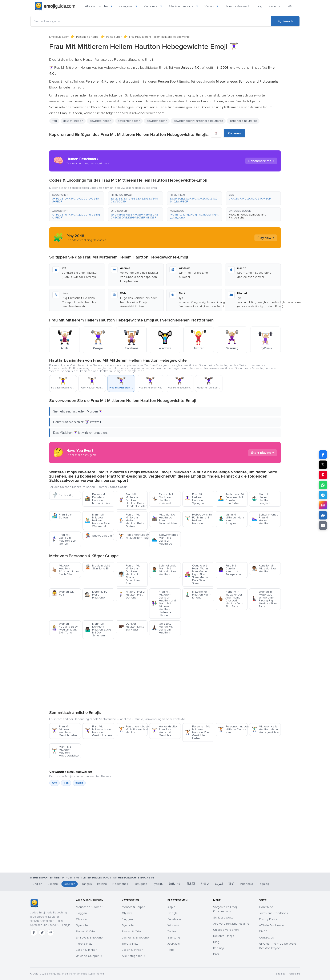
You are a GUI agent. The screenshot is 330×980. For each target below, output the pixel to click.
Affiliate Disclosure (271, 925)
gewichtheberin (157, 121)
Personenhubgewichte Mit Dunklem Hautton (133, 536)
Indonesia (246, 884)
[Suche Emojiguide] (151, 21)
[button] (77, 198)
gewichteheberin (129, 121)
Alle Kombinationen (183, 6)
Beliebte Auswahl (237, 6)
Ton (66, 783)
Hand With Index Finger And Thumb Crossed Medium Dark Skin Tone (230, 599)
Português (140, 884)
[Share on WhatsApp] (323, 485)
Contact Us (266, 938)
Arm (55, 783)
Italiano (102, 884)
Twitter (172, 931)
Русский (158, 884)
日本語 (191, 884)
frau (54, 121)
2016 (81, 87)
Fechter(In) (62, 495)
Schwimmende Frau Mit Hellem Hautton (265, 519)
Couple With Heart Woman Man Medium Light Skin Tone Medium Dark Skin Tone (198, 574)
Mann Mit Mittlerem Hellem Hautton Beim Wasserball (98, 520)
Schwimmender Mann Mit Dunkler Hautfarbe (165, 539)
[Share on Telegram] (323, 495)
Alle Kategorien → (133, 956)
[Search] (285, 21)
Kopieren (234, 133)
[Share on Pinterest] (323, 475)
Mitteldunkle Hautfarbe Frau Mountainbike (164, 519)
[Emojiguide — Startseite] (34, 903)
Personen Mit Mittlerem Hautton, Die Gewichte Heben (197, 732)
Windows (174, 925)
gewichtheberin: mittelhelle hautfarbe (198, 121)
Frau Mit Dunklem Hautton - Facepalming (230, 570)
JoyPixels (174, 944)
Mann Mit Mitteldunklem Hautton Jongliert (231, 519)
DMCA (263, 931)
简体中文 (175, 884)
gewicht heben (73, 121)
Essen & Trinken (87, 950)
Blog (259, 6)
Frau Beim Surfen (62, 516)
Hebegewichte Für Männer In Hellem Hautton (198, 519)
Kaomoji (274, 6)
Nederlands (120, 884)
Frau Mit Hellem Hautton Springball (195, 499)
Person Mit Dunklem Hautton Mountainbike (98, 499)
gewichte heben (100, 121)
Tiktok (171, 950)
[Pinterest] (51, 933)
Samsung (174, 938)
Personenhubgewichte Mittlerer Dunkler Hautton (233, 729)
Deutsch (70, 884)
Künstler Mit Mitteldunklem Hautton (264, 568)
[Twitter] (42, 933)
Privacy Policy (268, 919)
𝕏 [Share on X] (323, 465)
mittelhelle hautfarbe (243, 121)
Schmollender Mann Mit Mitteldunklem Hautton (164, 570)
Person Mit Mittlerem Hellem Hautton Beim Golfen (131, 520)
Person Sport (114, 37)
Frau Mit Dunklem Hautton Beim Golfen (64, 539)
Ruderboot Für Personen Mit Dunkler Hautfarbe (231, 499)
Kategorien (128, 6)
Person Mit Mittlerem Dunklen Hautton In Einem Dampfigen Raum (129, 574)
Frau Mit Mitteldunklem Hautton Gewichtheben (98, 731)
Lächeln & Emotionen (136, 938)
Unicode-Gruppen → (89, 956)
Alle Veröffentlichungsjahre (231, 924)
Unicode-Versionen (226, 930)
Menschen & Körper (89, 907)
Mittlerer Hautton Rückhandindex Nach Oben (66, 570)
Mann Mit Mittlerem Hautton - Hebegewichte (65, 751)
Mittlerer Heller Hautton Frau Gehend (132, 595)
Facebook (174, 919)
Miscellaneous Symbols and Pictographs (247, 216)
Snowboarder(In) (99, 536)
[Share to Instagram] (323, 505)
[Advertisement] (165, 674)
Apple (171, 907)
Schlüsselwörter (224, 918)
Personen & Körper (88, 37)
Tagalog (264, 884)
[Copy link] (323, 515)
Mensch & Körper (133, 907)
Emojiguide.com (59, 37)
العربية (219, 884)
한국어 (205, 884)
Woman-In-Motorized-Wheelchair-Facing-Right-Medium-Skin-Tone (264, 599)
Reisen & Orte (85, 931)
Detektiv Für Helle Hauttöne (97, 595)
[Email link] (323, 525)
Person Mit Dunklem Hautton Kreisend (162, 499)
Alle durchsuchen (99, 6)
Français (86, 884)
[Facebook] (34, 933)
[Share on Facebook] (323, 455)
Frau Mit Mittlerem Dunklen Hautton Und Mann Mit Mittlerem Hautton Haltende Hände (164, 603)
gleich (79, 783)
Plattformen (153, 6)
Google (173, 913)
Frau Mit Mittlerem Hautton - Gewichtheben (65, 731)
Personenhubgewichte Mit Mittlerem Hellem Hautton (133, 729)
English (38, 884)
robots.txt (294, 974)
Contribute (266, 907)
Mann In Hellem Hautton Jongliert (261, 499)
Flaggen (81, 913)
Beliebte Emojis (224, 936)
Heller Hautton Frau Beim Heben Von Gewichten (165, 731)
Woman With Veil (63, 593)
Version (211, 6)
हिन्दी (231, 884)
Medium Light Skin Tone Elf (97, 567)
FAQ (289, 6)
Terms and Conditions (273, 913)
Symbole (82, 925)
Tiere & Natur (85, 944)
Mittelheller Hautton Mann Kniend (198, 595)
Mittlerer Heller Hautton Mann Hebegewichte (265, 729)
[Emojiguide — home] (55, 6)
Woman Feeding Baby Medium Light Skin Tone (65, 628)
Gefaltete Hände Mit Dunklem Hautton (162, 628)
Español (53, 884)
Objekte (81, 919)
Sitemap (281, 974)
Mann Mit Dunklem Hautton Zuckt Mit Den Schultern (98, 630)
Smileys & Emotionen (90, 938)
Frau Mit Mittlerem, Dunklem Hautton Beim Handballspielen (133, 500)
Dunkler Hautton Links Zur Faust (131, 627)
